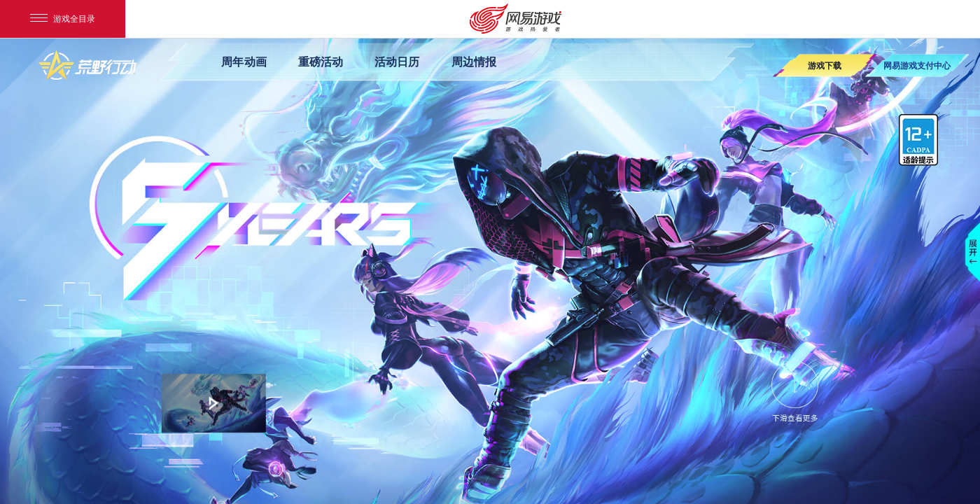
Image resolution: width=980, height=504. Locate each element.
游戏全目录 (63, 19)
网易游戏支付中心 (917, 65)
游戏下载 (825, 65)
